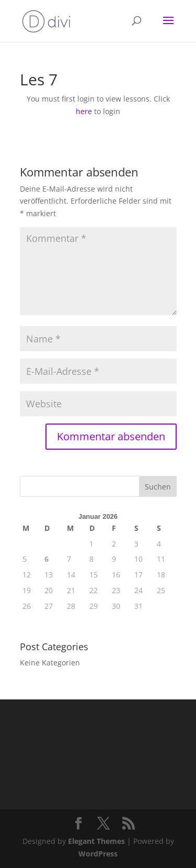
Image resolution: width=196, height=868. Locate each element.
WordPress (98, 854)
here (84, 111)
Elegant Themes (96, 841)
